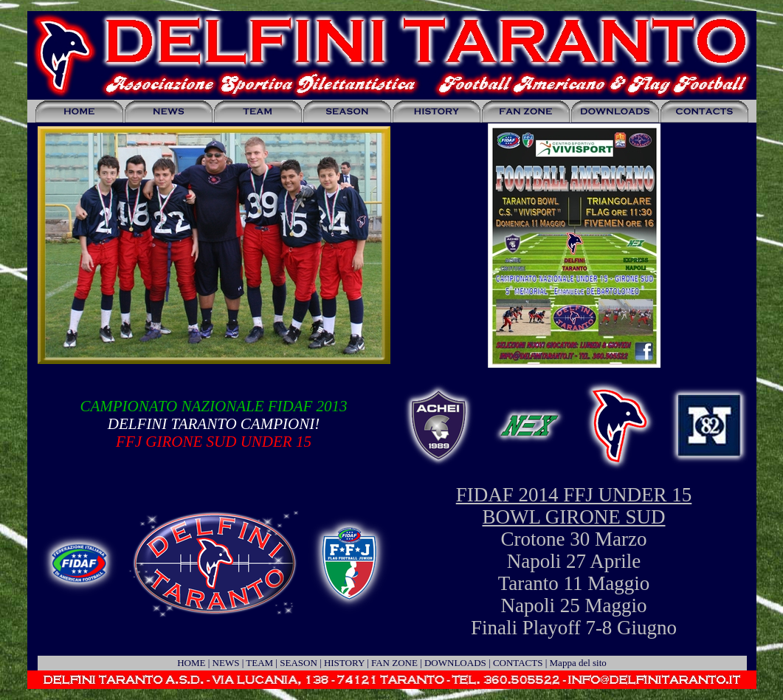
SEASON (299, 663)
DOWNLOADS (455, 663)
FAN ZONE (394, 663)
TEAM (259, 663)
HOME (191, 663)
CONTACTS (518, 663)
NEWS (226, 663)
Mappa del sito (578, 663)
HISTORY (344, 663)
